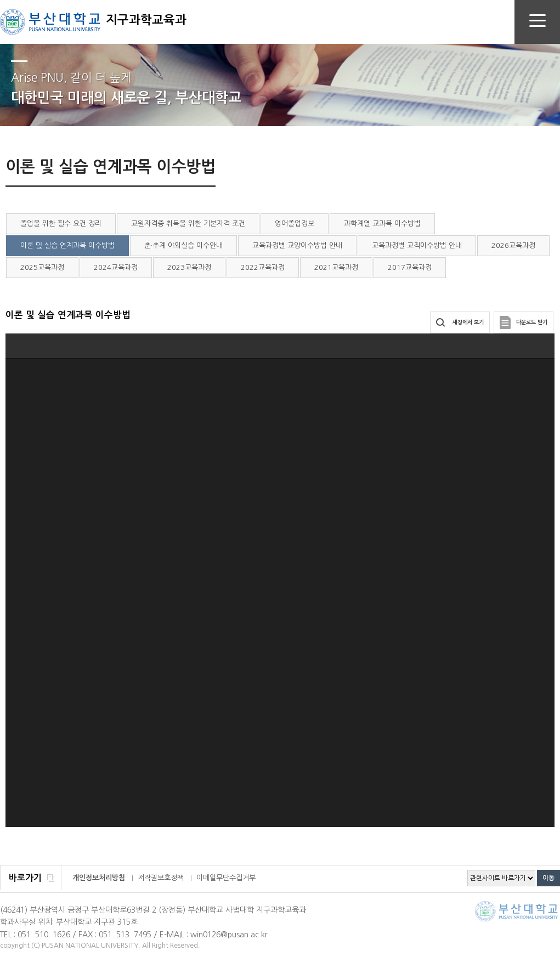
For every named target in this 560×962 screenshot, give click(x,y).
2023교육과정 (189, 267)
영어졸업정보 (295, 223)
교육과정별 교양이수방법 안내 (297, 245)
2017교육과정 (410, 267)
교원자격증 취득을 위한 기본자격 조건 (188, 223)
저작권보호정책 (161, 878)
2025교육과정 (42, 267)
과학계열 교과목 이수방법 (382, 223)
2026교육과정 (513, 245)
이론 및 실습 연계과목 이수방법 (67, 245)
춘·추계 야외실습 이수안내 (183, 245)
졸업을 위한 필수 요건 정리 (61, 223)
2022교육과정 (263, 267)
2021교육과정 (336, 267)
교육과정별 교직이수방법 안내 (417, 245)
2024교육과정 (116, 267)
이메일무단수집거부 (226, 878)
